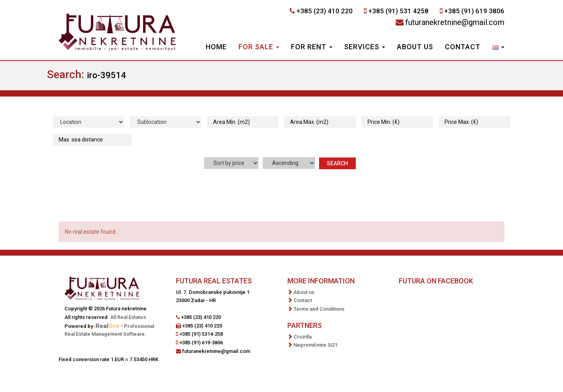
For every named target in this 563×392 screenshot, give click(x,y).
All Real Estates (128, 317)
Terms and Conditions (319, 309)
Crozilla (303, 337)
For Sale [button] (259, 47)
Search (337, 163)
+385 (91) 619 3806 (474, 11)
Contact (463, 47)
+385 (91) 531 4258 (398, 11)
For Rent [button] (312, 47)
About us (415, 47)
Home (216, 47)
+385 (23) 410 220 (325, 11)
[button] (498, 48)
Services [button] (365, 47)
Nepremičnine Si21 (316, 345)
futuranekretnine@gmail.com (455, 22)
